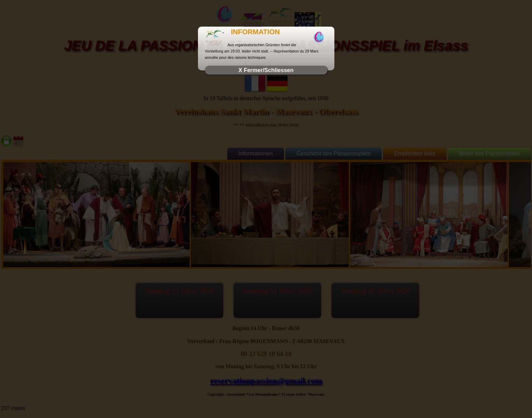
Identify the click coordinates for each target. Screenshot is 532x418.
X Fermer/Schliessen (266, 70)
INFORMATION (255, 32)
